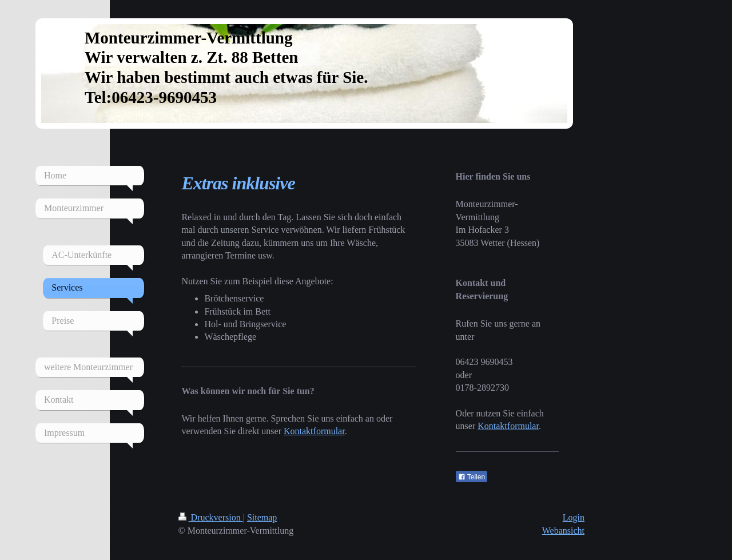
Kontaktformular (314, 431)
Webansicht (563, 531)
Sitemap (262, 517)
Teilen (472, 477)
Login (574, 517)
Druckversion (211, 517)
